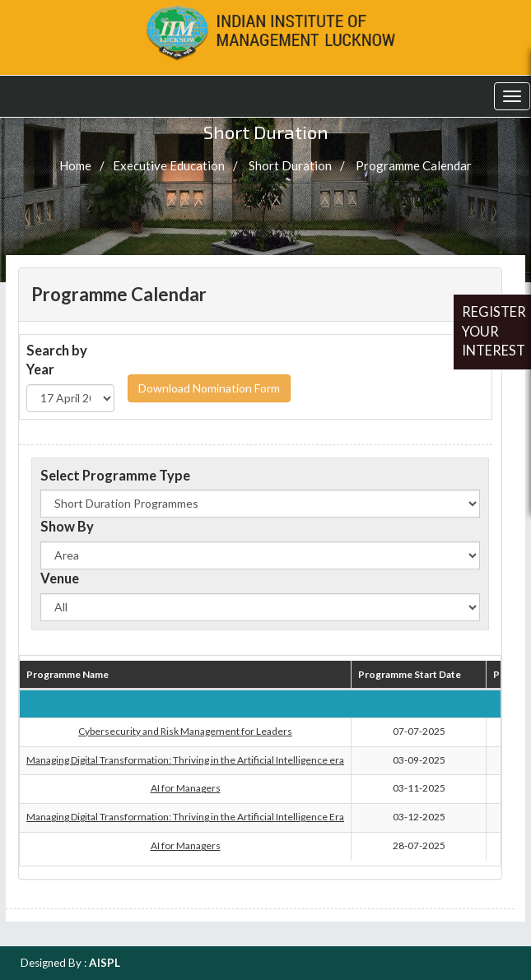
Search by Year (57, 360)
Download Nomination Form (209, 388)
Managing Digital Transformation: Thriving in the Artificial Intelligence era (185, 760)
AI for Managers (186, 788)
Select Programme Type (115, 476)
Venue (60, 578)
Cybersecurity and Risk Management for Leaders (185, 731)
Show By (67, 527)
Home (75, 165)
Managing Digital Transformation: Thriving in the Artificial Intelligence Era (185, 817)
